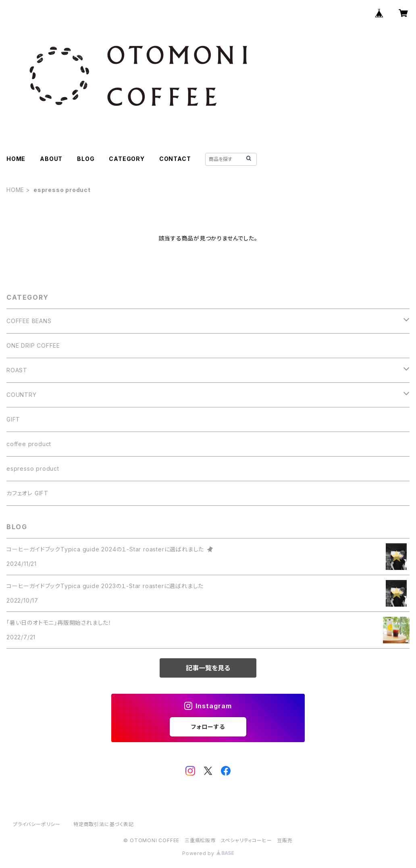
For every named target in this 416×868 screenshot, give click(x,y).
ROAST (17, 370)
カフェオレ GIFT (27, 493)
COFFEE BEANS (29, 321)
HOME (16, 159)
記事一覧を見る (208, 668)
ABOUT (51, 159)
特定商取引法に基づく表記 (104, 824)
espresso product (33, 468)
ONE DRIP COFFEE (33, 345)
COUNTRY (22, 395)
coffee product (29, 444)
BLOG (86, 159)
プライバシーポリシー (37, 824)
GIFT (13, 419)
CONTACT (175, 159)
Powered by (208, 853)
